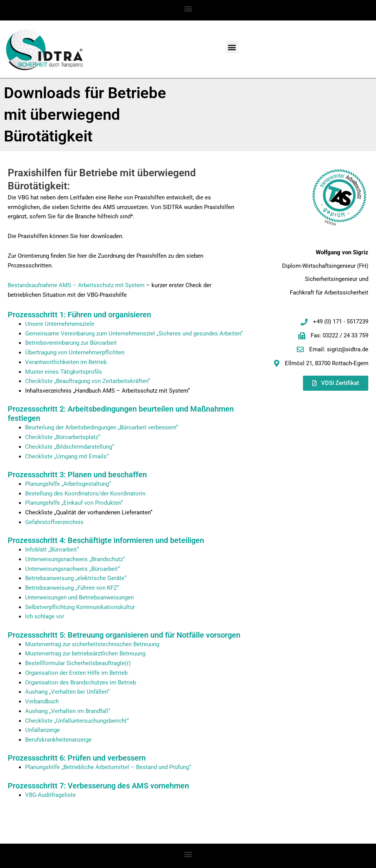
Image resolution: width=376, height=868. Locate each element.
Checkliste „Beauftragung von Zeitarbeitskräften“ (88, 381)
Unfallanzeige (43, 730)
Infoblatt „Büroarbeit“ (52, 550)
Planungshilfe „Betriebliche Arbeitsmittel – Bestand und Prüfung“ (108, 767)
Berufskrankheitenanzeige (58, 740)
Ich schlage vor (45, 616)
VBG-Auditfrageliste (50, 795)
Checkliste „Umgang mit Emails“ (67, 456)
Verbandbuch (42, 701)
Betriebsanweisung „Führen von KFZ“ (72, 588)
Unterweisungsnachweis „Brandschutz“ (75, 559)
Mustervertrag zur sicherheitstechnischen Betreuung (92, 644)
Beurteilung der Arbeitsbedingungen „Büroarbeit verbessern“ (101, 427)
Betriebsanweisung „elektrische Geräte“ (76, 578)
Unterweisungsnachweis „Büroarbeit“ (72, 569)
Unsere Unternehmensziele (60, 324)
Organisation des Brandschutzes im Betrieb (81, 682)
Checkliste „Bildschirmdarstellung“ (70, 447)
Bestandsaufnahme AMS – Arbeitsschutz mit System (76, 285)
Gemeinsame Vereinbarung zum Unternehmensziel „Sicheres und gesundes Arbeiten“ (134, 334)
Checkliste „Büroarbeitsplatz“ (63, 437)
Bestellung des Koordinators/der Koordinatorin (85, 494)
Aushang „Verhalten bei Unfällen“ (67, 692)
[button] (188, 8)
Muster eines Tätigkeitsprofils (64, 372)
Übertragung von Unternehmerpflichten (75, 352)
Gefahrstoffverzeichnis (54, 522)
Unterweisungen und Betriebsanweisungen (79, 597)
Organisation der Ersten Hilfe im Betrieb (76, 673)
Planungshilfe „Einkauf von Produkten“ (74, 503)
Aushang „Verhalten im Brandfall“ (68, 711)
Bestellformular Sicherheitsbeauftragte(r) (78, 663)
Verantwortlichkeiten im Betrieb (66, 362)
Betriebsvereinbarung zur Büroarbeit (71, 343)
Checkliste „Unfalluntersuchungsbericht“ (77, 721)
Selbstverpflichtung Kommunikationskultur (80, 607)
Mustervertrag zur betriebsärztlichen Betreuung (85, 654)
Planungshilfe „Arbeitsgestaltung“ (68, 484)
